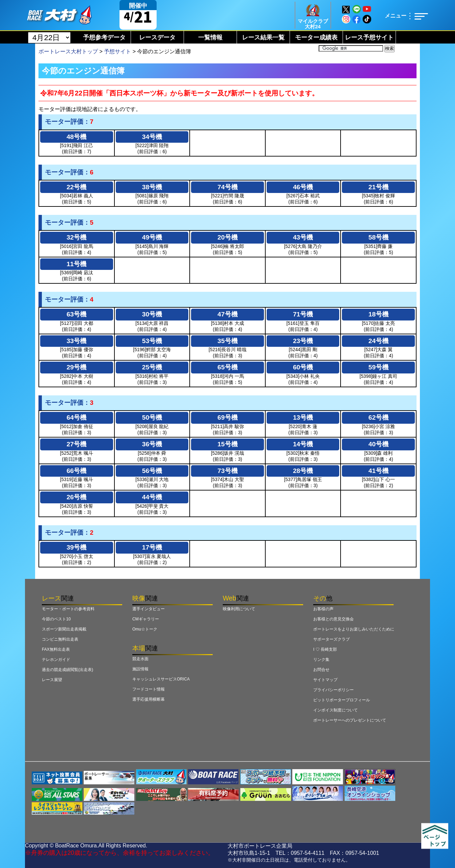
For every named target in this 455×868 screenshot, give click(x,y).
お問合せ (321, 670)
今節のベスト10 (56, 619)
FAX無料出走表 (56, 649)
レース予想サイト (369, 37)
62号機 (379, 417)
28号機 (303, 471)
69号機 (227, 417)
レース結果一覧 (263, 37)
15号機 (227, 444)
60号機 (303, 367)
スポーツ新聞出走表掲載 (64, 629)
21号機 (379, 187)
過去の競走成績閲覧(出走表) (68, 670)
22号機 (76, 187)
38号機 (152, 187)
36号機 (152, 444)
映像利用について (239, 609)
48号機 (76, 137)
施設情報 (140, 669)
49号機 (152, 237)
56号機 (152, 471)
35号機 (227, 341)
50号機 (152, 417)
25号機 (152, 367)
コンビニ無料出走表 (60, 639)
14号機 (303, 444)
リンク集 (321, 660)
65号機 (227, 367)
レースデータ (157, 37)
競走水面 (140, 659)
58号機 (379, 237)
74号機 (227, 187)
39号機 (76, 547)
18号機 (379, 314)
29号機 (76, 367)
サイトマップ (325, 680)
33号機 (76, 341)
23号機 (303, 341)
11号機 (76, 264)
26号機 (76, 497)
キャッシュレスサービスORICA (161, 679)
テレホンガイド (56, 660)
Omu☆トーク (145, 629)
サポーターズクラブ (331, 639)
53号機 (152, 341)
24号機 (379, 341)
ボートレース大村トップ (68, 51)
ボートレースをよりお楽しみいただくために (354, 629)
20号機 (227, 237)
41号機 (379, 471)
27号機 (76, 444)
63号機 (76, 314)
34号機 (152, 137)
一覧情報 (210, 37)
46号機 (303, 187)
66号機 (76, 471)
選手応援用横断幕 (149, 699)
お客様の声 (323, 609)
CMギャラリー (146, 619)
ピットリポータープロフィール (342, 700)
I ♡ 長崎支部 (325, 649)
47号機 (227, 314)
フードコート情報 (149, 689)
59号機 (379, 367)
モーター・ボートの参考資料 (68, 609)
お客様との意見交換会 (333, 619)
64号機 (76, 417)
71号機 (303, 314)
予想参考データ (104, 37)
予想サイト (117, 51)
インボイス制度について (336, 710)
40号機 (379, 444)
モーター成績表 (316, 37)
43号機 (303, 237)
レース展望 (52, 680)
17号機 (152, 547)
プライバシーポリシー (333, 690)
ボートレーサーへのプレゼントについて (350, 720)
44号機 (152, 497)
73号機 (227, 471)
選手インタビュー (149, 609)
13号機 (303, 417)
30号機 (152, 314)
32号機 (76, 237)
